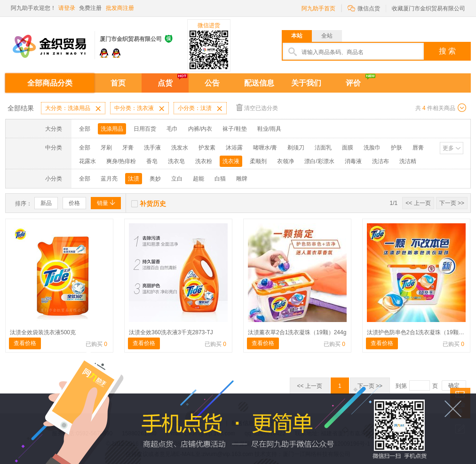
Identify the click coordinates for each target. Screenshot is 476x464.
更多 (448, 148)
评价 (353, 83)
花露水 (87, 161)
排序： (24, 204)
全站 (327, 36)
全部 (85, 129)
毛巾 (172, 129)
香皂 (152, 161)
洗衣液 (231, 161)
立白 (177, 179)
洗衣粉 (204, 161)
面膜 (348, 148)
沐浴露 (234, 148)
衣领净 (286, 161)
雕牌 (242, 179)
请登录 (67, 8)
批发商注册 (120, 8)
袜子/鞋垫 (234, 129)
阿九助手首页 (318, 8)
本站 (297, 36)
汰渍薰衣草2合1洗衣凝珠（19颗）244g (297, 332)
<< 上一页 (418, 203)
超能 (198, 179)
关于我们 (306, 83)
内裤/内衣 (200, 129)
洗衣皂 (176, 161)
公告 (212, 83)
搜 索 (447, 51)
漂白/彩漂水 (319, 161)
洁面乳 (323, 148)
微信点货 (364, 8)
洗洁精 (408, 161)
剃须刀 (296, 148)
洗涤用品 (112, 129)
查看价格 (25, 343)
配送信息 (259, 83)
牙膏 (128, 148)
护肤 (397, 148)
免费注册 (90, 8)
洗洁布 (381, 161)
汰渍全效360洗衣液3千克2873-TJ (171, 332)
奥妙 (155, 179)
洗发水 (180, 148)
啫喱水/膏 (265, 148)
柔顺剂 (258, 161)
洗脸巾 (372, 148)
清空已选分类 (257, 107)
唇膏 (418, 148)
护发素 (207, 148)
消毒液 (353, 161)
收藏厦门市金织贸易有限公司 (428, 8)
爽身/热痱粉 (121, 161)
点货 (165, 83)
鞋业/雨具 (269, 129)
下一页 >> (452, 203)
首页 (118, 83)
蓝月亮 (109, 179)
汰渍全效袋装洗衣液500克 (43, 332)
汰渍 (134, 179)
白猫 (220, 179)
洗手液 (152, 148)
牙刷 (106, 148)
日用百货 (145, 129)
